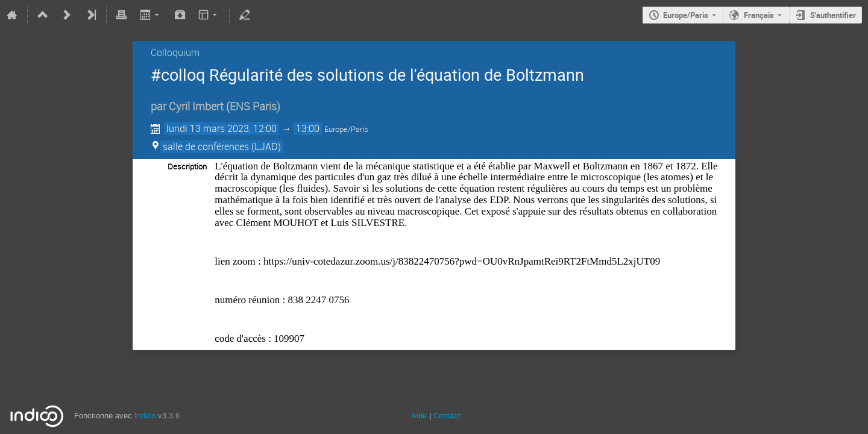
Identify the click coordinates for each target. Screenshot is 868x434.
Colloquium (175, 52)
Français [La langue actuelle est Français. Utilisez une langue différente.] (759, 15)
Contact (447, 416)
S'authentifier (833, 15)
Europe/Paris (686, 15)
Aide (419, 416)
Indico (145, 416)
